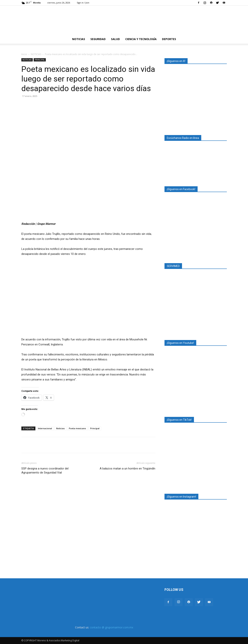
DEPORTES (169, 39)
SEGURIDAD (98, 39)
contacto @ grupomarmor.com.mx (111, 627)
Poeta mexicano (77, 428)
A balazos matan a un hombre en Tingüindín (127, 469)
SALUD (115, 39)
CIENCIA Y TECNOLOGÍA (141, 39)
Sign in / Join (83, 3)
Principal (95, 428)
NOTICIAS (79, 39)
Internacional (45, 428)
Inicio (24, 54)
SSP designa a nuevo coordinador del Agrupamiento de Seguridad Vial (45, 471)
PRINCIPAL (40, 60)
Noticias (60, 428)
